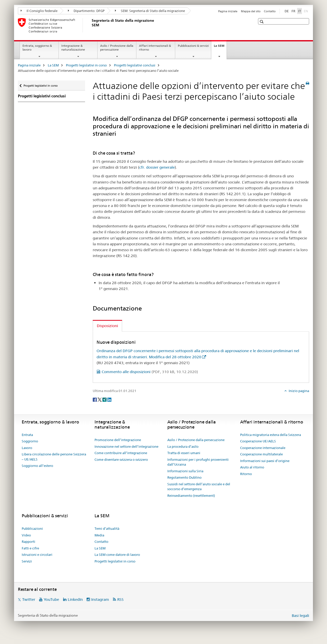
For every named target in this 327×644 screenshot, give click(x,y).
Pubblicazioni (32, 528)
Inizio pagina (299, 391)
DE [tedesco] (287, 11)
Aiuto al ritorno (252, 467)
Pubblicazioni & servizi (193, 46)
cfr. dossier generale (157, 167)
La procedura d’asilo (183, 446)
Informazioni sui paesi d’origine (265, 461)
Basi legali (300, 616)
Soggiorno (30, 441)
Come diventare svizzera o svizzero (121, 459)
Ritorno (246, 474)
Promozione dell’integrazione (118, 440)
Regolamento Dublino (184, 477)
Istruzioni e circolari (37, 555)
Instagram (100, 599)
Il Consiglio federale (39, 11)
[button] (262, 22)
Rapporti (28, 542)
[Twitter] (100, 399)
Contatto (270, 11)
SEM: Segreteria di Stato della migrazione (150, 11)
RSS (120, 599)
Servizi (27, 561)
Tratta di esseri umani (184, 453)
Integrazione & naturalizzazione (73, 48)
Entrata (27, 435)
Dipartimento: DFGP (86, 11)
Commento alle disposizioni (150, 372)
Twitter (29, 599)
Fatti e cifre (30, 548)
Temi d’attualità (107, 528)
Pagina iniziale (228, 11)
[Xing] (105, 399)
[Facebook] (95, 399)
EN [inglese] (306, 11)
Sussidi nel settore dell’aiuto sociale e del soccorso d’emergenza (199, 487)
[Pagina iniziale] (91, 25)
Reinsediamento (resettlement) (191, 496)
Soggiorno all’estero (37, 466)
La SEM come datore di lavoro (117, 555)
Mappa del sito (251, 11)
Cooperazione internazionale (263, 448)
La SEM (220, 47)
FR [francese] (293, 11)
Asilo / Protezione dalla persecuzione (117, 48)
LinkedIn (75, 599)
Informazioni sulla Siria (185, 471)
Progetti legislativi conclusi (135, 65)
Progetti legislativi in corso (86, 65)
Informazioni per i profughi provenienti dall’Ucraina (198, 462)
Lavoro (27, 448)
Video (26, 535)
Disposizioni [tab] (107, 326)
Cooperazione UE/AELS (258, 441)
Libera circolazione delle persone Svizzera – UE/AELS (54, 457)
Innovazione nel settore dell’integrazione (126, 446)
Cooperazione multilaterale (261, 454)
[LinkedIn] (109, 399)
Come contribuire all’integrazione (121, 453)
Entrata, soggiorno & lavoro (37, 48)
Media (99, 535)
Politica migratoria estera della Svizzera (271, 435)
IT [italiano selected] (300, 11)
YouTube (51, 599)
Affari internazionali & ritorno (155, 48)
